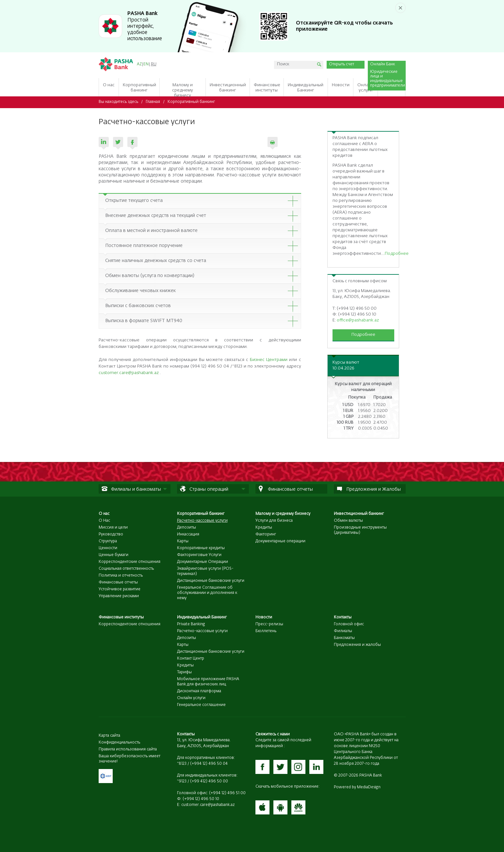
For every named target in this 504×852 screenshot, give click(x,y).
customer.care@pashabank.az (129, 373)
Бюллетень (266, 631)
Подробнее (397, 254)
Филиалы (343, 631)
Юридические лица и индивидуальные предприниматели (387, 79)
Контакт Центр (191, 659)
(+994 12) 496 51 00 (227, 793)
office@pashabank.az (358, 320)
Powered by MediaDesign (357, 787)
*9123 (182, 781)
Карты (183, 541)
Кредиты (264, 528)
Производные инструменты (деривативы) (360, 530)
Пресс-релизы (269, 624)
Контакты (343, 617)
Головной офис (349, 624)
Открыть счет (341, 64)
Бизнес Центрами (269, 360)
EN (146, 64)
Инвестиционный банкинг (359, 514)
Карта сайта (109, 736)
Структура (108, 541)
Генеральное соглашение (201, 705)
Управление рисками (119, 596)
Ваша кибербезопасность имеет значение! (130, 759)
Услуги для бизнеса (274, 521)
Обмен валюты (348, 521)
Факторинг (266, 534)
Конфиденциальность (119, 743)
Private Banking (191, 624)
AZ (139, 64)
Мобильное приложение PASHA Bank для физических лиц (208, 682)
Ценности (108, 548)
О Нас (104, 521)
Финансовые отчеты (118, 582)
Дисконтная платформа (199, 691)
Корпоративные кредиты (201, 548)
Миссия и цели (113, 528)
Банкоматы (344, 638)
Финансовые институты (121, 617)
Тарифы (184, 672)
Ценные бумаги (114, 555)
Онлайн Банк (382, 64)
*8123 (182, 764)
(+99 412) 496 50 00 (209, 781)
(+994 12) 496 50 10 (201, 799)
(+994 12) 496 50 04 (209, 764)
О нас (104, 514)
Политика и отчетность (121, 576)
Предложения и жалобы (357, 645)
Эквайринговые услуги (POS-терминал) (205, 571)
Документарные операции (280, 541)
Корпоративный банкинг (191, 102)
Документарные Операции (203, 562)
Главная (153, 102)
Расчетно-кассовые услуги (202, 631)
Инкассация (188, 534)
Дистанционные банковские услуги (211, 581)
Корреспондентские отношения (130, 562)
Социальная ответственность (126, 569)
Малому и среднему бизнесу (283, 514)
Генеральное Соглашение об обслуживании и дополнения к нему (207, 593)
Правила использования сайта (128, 749)
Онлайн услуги (191, 698)
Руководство (111, 534)
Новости (264, 617)
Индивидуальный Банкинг (202, 617)
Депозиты (187, 528)
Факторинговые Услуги (199, 555)
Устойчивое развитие (120, 589)
